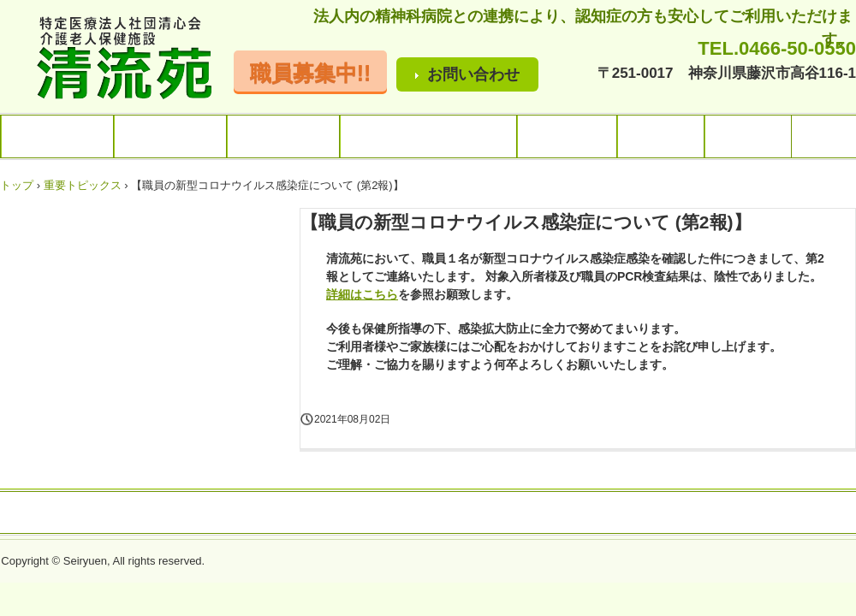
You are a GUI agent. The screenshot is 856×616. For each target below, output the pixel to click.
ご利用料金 (567, 136)
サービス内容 (283, 136)
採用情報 (748, 136)
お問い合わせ (473, 74)
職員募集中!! (311, 73)
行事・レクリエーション (428, 136)
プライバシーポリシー (502, 513)
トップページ (57, 136)
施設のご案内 (170, 136)
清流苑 (114, 59)
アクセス (661, 136)
